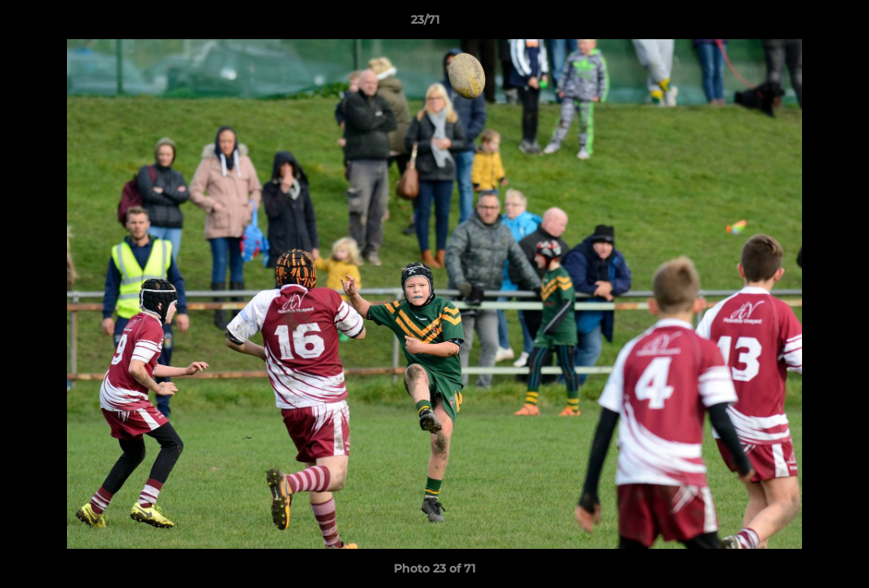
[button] (800, 24)
